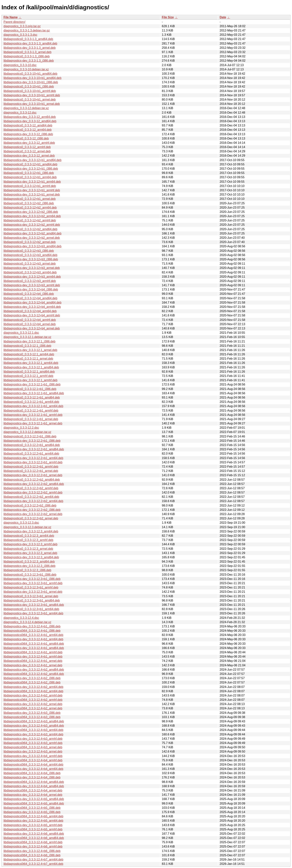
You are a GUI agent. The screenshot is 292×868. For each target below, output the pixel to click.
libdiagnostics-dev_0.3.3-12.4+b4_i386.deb (32, 777)
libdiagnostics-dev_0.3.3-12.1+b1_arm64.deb (33, 406)
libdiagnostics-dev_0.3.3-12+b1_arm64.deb (32, 182)
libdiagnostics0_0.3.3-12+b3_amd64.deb (30, 255)
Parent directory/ (14, 22)
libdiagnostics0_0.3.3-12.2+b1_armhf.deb (31, 467)
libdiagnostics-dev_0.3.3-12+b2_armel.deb (32, 238)
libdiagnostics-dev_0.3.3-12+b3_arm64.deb (32, 277)
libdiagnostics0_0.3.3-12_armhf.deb (27, 147)
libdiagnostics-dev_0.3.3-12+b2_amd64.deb (32, 233)
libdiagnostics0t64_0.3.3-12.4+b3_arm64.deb (33, 730)
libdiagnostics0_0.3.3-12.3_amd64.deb (29, 562)
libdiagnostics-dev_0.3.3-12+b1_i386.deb (31, 169)
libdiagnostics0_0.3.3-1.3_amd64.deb (28, 39)
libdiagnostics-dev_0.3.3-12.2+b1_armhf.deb (33, 462)
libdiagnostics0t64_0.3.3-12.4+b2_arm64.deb (33, 691)
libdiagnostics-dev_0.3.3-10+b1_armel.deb (32, 104)
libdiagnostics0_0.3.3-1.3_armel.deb (27, 52)
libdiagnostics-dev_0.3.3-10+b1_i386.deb (31, 82)
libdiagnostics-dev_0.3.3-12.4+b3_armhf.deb (33, 739)
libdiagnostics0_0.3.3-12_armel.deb (27, 151)
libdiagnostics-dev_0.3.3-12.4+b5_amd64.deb (34, 799)
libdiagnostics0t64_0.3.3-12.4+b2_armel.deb (33, 708)
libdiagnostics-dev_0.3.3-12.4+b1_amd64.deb (34, 648)
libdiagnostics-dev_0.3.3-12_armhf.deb (29, 143)
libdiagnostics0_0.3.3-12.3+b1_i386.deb (30, 575)
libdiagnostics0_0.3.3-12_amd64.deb (28, 125)
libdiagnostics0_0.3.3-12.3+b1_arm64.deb (31, 609)
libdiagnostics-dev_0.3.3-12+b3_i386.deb (31, 259)
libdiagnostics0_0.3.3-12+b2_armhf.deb (30, 220)
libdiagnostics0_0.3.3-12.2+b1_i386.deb (30, 436)
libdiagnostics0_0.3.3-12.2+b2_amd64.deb (32, 480)
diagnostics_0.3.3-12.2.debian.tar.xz (27, 432)
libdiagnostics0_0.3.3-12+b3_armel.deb (30, 264)
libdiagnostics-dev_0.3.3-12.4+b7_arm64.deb (33, 860)
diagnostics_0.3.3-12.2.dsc (21, 428)
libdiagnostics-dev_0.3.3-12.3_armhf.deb (30, 544)
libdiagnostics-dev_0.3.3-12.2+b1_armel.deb (33, 475)
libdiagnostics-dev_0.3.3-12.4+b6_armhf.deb (33, 846)
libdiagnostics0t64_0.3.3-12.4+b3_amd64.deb (34, 721)
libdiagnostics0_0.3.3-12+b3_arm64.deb (30, 272)
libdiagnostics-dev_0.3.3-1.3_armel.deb (30, 48)
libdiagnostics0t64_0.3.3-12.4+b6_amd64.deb (34, 838)
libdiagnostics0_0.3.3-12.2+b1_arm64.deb (31, 454)
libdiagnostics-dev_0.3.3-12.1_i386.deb (29, 341)
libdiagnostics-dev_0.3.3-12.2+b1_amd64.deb (34, 449)
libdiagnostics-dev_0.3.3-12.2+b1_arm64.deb (33, 458)
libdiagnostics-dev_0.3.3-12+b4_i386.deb (31, 289)
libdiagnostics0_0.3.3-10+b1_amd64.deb (30, 74)
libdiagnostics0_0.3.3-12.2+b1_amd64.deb (32, 445)
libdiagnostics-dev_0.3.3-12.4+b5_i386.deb (32, 812)
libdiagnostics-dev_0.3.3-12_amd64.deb (30, 121)
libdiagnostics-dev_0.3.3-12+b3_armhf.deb (32, 285)
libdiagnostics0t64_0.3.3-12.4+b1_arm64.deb (33, 635)
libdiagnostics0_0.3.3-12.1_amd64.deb (29, 372)
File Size (168, 17)
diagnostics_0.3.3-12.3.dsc (21, 523)
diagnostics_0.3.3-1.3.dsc (20, 35)
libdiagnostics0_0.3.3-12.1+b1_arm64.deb (31, 402)
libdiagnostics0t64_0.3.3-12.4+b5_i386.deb (32, 808)
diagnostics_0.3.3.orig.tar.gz (22, 26)
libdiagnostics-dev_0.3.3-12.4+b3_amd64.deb (34, 726)
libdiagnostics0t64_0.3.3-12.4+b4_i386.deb (32, 773)
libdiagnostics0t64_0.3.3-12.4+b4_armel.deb (33, 790)
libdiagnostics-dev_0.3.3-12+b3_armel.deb (32, 268)
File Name (11, 17)
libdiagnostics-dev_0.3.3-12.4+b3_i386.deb (32, 713)
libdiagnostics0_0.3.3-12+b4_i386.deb (29, 294)
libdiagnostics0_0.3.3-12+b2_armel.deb (30, 242)
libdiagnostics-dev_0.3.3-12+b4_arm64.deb (32, 307)
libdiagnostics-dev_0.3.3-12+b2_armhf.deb (32, 225)
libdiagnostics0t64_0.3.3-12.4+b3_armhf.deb (33, 743)
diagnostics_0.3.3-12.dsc (20, 113)
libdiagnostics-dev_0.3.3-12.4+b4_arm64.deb (33, 769)
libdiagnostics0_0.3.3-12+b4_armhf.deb (30, 320)
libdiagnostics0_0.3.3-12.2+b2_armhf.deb (31, 488)
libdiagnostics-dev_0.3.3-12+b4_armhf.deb (32, 315)
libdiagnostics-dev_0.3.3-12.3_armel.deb (30, 553)
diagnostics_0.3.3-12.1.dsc (21, 333)
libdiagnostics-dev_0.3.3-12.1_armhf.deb (30, 380)
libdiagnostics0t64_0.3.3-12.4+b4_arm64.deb (33, 765)
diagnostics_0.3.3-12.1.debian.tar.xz (27, 337)
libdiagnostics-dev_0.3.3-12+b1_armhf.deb (32, 190)
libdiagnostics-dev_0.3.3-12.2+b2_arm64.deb (33, 501)
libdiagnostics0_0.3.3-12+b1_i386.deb (29, 173)
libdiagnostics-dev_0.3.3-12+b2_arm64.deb (32, 216)
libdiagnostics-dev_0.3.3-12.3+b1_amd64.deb (34, 605)
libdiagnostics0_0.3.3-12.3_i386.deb (27, 570)
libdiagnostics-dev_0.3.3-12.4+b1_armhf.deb (33, 657)
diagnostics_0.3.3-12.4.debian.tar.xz (27, 622)
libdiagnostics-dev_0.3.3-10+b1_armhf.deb (32, 95)
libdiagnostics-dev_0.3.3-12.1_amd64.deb (31, 367)
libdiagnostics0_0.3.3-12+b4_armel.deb (30, 324)
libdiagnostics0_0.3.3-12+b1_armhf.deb (30, 186)
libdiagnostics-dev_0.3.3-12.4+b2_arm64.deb (33, 687)
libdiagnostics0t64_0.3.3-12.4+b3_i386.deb (32, 717)
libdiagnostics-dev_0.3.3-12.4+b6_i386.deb (32, 851)
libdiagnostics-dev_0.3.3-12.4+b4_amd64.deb (34, 786)
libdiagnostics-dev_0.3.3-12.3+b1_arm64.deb (33, 613)
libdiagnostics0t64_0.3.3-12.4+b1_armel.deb (33, 661)
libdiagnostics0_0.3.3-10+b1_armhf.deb (30, 91)
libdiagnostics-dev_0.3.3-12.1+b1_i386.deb (32, 384)
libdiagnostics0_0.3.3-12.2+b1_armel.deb (31, 471)
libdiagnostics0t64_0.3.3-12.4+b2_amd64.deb (34, 674)
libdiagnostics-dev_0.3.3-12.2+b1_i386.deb (32, 441)
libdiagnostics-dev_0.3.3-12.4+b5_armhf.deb (33, 825)
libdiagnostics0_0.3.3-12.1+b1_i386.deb (30, 389)
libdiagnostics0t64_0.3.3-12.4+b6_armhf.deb (33, 842)
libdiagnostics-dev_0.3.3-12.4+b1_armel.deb (33, 665)
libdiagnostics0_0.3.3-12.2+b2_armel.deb (31, 518)
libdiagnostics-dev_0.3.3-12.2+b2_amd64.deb (34, 484)
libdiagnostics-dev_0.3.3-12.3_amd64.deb (31, 557)
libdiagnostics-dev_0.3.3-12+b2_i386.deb (31, 212)
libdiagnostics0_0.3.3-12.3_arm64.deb (29, 536)
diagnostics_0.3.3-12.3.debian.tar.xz (27, 527)
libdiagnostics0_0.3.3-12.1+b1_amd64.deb (32, 397)
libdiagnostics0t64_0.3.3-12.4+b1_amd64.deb (34, 644)
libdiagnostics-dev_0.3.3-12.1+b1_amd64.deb (34, 393)
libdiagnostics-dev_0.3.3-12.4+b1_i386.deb (32, 626)
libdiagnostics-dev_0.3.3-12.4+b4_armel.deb (33, 795)
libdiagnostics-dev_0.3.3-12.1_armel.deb (30, 350)
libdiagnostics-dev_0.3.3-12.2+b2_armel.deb (33, 514)
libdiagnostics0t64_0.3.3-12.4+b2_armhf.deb (33, 700)
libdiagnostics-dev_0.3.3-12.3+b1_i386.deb (32, 579)
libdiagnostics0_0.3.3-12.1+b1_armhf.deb (31, 411)
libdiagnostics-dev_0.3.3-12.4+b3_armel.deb (33, 752)
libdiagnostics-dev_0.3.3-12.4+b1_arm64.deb (33, 639)
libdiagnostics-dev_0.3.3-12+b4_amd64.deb (32, 303)
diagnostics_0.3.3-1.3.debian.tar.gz (27, 30)
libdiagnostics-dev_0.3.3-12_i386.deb (28, 134)
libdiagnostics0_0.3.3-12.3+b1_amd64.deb (32, 600)
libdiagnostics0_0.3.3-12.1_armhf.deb (28, 376)
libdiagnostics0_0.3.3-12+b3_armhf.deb (30, 281)
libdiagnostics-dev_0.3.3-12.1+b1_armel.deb (33, 423)
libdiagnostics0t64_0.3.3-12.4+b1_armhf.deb (33, 652)
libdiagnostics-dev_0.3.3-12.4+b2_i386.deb (32, 678)
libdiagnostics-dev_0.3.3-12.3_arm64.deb (31, 531)
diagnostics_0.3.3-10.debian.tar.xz (26, 69)
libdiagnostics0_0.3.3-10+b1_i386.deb (29, 87)
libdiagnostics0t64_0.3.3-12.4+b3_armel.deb (33, 747)
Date (223, 17)
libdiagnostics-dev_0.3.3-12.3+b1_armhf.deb (33, 583)
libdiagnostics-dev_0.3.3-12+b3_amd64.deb (32, 246)
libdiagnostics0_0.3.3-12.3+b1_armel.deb (31, 596)
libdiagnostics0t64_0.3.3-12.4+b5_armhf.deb (33, 829)
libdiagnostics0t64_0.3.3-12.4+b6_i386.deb (32, 855)
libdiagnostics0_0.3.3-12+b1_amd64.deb (30, 164)
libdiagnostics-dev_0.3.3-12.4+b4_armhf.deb (33, 756)
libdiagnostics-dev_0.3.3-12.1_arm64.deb (31, 363)
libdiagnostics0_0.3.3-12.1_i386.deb (27, 346)
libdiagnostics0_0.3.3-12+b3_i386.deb (29, 251)
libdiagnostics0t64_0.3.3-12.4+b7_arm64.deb (33, 864)
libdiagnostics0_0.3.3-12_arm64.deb (28, 130)
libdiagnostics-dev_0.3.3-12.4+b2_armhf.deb (33, 695)
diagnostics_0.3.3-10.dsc (20, 65)
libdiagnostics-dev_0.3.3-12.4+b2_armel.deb (33, 704)
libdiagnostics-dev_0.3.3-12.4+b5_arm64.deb (33, 821)
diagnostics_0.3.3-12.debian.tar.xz (26, 108)
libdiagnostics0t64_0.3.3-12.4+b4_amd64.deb (34, 782)
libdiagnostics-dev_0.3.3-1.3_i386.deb (29, 61)
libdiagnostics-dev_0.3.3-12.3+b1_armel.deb (33, 592)
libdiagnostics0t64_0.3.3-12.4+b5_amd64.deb (34, 803)
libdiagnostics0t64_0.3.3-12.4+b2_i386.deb (32, 682)
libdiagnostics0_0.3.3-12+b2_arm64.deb (30, 208)
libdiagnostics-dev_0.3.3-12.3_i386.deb (29, 566)
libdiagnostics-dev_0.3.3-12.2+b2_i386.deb (32, 510)
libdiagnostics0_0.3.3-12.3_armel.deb (28, 549)
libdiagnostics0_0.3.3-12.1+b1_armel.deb (31, 419)
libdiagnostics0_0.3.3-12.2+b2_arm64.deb (31, 497)
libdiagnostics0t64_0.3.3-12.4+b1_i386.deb (32, 631)
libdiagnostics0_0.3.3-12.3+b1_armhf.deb (31, 587)
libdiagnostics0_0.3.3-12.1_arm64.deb (29, 354)
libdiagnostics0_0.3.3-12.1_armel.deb (28, 359)
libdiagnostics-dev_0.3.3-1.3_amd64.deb (30, 43)
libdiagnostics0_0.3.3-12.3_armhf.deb (28, 540)
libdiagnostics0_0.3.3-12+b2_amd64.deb (30, 229)
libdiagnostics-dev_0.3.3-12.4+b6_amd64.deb (34, 834)
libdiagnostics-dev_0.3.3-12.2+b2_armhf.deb (33, 492)
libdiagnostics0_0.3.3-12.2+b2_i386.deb (30, 506)
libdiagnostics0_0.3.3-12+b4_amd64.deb (30, 298)
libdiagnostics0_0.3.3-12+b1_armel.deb (30, 199)
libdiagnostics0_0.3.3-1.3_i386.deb (27, 56)
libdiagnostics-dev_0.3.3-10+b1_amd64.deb (32, 78)
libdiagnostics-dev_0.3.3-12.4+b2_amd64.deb (34, 670)
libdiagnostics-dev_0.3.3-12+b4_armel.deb (32, 328)
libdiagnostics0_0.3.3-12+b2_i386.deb (29, 203)
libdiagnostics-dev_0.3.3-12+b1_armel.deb (32, 195)
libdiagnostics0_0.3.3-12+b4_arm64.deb (30, 311)
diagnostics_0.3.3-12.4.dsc (21, 618)
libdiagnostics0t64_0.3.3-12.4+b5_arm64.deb (33, 816)
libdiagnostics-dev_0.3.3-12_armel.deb (29, 156)
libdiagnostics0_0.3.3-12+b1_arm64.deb (30, 177)
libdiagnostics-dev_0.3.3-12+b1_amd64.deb (32, 160)
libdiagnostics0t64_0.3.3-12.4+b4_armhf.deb (33, 760)
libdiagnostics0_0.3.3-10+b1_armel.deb (30, 100)
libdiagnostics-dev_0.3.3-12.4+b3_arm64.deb (33, 734)
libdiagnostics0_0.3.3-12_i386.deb (26, 138)
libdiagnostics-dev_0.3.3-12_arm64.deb (30, 117)
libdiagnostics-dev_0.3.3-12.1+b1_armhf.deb (33, 415)
